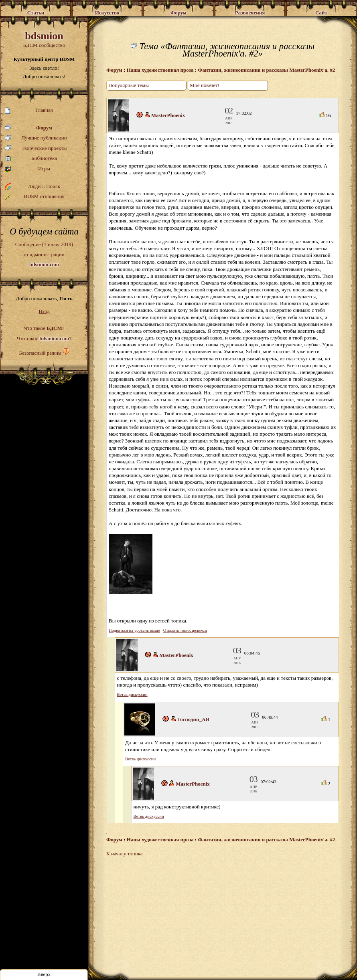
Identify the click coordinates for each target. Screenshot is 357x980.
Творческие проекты (36, 149)
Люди (34, 186)
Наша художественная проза (160, 70)
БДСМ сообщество (44, 39)
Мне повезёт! (205, 85)
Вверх (44, 974)
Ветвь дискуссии (132, 694)
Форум (28, 128)
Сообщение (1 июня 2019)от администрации (44, 254)
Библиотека (31, 159)
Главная (29, 110)
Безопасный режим (40, 353)
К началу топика (125, 854)
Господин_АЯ (193, 719)
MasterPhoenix (168, 115)
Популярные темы (129, 85)
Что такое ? (44, 328)
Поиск (53, 186)
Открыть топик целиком (185, 630)
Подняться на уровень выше (134, 630)
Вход (44, 311)
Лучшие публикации (36, 138)
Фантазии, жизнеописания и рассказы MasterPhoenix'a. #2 (266, 70)
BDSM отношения (35, 196)
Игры (27, 169)
